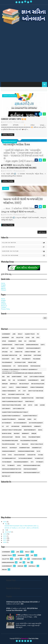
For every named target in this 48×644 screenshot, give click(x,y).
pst (18, 444)
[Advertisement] (24, 55)
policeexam (37, 359)
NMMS (4, 380)
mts (13, 359)
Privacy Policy (5, 309)
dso (28, 394)
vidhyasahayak (35, 366)
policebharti (26, 359)
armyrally (13, 384)
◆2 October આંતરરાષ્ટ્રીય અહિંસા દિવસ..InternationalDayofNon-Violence (19, 166)
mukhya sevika (7, 433)
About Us (4, 306)
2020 (5, 542)
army (43, 380)
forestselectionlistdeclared (11, 405)
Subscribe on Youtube (25, 251)
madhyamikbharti (30, 430)
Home (3, 283)
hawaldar (22, 419)
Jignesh (3, 288)
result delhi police (37, 444)
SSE (14, 380)
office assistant (7, 437)
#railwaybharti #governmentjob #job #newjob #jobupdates (22, 373)
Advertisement (17, 377)
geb (25, 405)
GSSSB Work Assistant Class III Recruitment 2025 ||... (22, 526)
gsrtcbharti (6, 409)
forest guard (19, 345)
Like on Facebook (25, 247)
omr (18, 359)
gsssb (27, 337)
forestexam (40, 398)
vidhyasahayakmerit (30, 469)
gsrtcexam (37, 355)
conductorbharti (22, 387)
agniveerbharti (33, 380)
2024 (8, 377)
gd (20, 355)
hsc (35, 419)
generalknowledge (10, 96)
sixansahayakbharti (9, 451)
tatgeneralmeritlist (9, 458)
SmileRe (4, 304)
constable (32, 341)
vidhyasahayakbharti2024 (32, 465)
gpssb (4, 341)
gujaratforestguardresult (11, 416)
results (5, 448)
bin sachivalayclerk (38, 384)
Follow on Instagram (25, 255)
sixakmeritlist (37, 448)
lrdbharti (37, 426)
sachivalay (13, 448)
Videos (3, 287)
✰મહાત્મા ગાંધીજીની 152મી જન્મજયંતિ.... (19, 211)
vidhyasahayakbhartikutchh (12, 469)
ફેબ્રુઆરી (8, 532)
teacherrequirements (21, 462)
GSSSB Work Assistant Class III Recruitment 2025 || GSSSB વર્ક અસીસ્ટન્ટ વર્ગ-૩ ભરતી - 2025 (23, 603)
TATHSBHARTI (22, 380)
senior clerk (32, 362)
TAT (11, 352)
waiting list (6, 476)
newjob (34, 433)
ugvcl (19, 465)
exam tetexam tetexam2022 (11, 398)
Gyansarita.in (25, 638)
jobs (14, 334)
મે (6, 530)
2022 (3, 377)
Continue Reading (8, 135)
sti (14, 366)
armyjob (5, 384)
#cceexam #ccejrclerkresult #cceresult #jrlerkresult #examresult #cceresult (20, 370)
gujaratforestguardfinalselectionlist (15, 412)
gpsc (38, 337)
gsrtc (43, 345)
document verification (10, 355)
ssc (25, 341)
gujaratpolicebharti (9, 419)
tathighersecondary (25, 458)
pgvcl (24, 437)
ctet (24, 391)
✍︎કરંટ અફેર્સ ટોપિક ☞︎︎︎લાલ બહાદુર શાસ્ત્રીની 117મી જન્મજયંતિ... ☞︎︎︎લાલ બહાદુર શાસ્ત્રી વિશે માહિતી (28, 625)
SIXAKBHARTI (12, 341)
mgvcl (40, 430)
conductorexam (30, 352)
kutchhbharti (7, 423)
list (7, 426)
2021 (5, 540)
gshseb (42, 405)
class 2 (11, 387)
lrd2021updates (27, 426)
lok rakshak (15, 426)
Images (3, 285)
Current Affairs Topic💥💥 (14, 119)
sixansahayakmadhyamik (26, 451)
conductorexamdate (9, 391)
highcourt (6, 359)
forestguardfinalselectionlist (12, 401)
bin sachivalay (24, 384)
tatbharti (20, 348)
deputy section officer (36, 391)
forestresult (30, 401)
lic (3, 426)
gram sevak (28, 355)
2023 (5, 536)
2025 (5, 522)
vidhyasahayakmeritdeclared (12, 472)
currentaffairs (7, 345)
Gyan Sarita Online (34, 638)
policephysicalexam (8, 444)
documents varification (16, 394)
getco (30, 405)
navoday (17, 433)
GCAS (26, 377)
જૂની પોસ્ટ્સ (42, 232)
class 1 (4, 387)
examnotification (27, 398)
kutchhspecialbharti (36, 423)
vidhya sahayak (23, 366)
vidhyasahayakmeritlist (32, 472)
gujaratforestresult (30, 416)
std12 (10, 455)
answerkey (5, 337)
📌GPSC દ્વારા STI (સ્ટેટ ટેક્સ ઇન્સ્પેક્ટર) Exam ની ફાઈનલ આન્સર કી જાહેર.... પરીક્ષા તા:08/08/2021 (28, 617)
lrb (33, 337)
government (6, 334)
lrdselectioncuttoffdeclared (12, 430)
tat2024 (40, 455)
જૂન (6, 524)
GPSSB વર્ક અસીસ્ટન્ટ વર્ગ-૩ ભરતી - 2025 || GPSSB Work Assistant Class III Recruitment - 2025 (22, 609)
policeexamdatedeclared (10, 441)
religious (25, 444)
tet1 (32, 462)
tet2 (3, 465)
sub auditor (31, 455)
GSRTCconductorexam (37, 377)
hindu (29, 419)
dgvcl (4, 394)
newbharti (26, 433)
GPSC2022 (5, 352)
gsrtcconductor (19, 409)
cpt (19, 391)
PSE (9, 380)
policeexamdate (7, 362)
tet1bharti (40, 462)
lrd (13, 337)
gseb (36, 405)
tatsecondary (7, 462)
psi (38, 334)
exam (20, 341)
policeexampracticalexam (29, 441)
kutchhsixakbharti (20, 423)
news (13, 348)
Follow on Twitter (25, 243)
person (6, 188)
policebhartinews (34, 437)
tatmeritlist (39, 458)
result (20, 334)
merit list (5, 348)
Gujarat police (30, 334)
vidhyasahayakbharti (33, 348)
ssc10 (38, 451)
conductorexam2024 (37, 387)
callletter (20, 337)
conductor (19, 352)
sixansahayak (6, 366)
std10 (4, 455)
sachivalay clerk (20, 362)
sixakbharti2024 (24, 448)
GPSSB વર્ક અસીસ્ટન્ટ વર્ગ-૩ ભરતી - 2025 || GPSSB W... (22, 528)
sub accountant (19, 455)
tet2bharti (11, 465)
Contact (4, 290)
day (39, 352)
